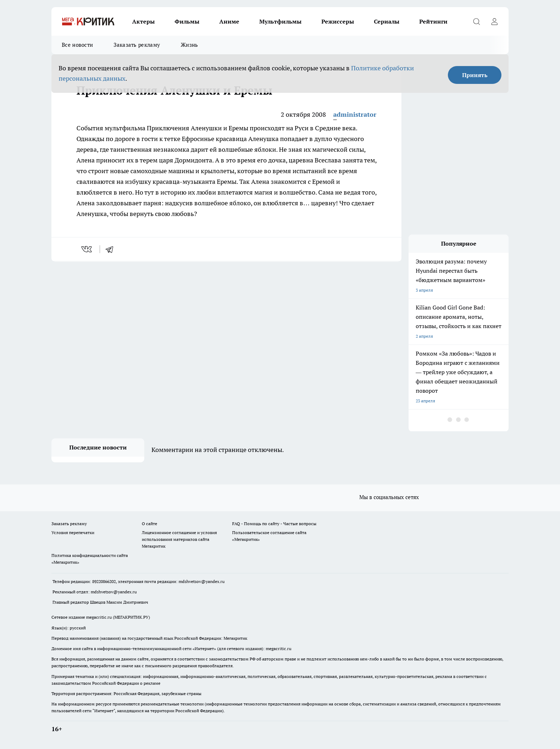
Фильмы (187, 21)
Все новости (77, 45)
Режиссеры (338, 21)
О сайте (149, 524)
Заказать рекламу (137, 45)
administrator (355, 114)
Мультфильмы (280, 21)
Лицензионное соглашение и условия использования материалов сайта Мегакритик (179, 539)
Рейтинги (433, 21)
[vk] (87, 249)
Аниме (229, 21)
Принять (475, 75)
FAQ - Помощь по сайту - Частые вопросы (274, 524)
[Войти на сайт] (494, 21)
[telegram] (112, 249)
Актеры (143, 21)
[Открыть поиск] (476, 21)
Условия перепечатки (73, 532)
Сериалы (387, 21)
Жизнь (189, 45)
